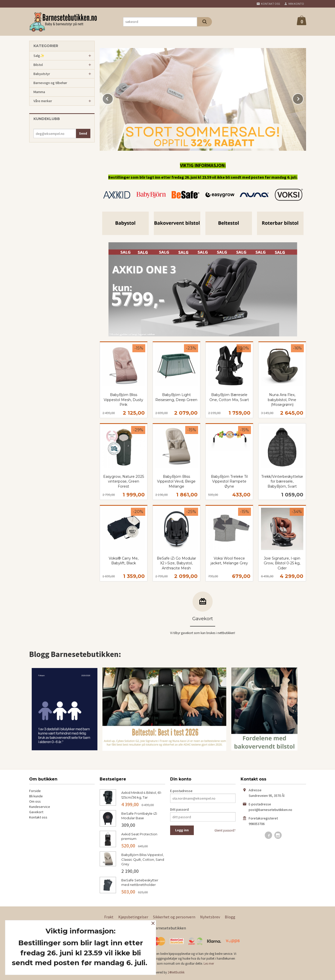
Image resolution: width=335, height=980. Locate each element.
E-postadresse (181, 791)
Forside (35, 791)
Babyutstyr (42, 74)
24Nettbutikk (176, 972)
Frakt (109, 917)
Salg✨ (39, 56)
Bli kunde (36, 796)
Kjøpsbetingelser (133, 917)
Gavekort (36, 812)
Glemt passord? (225, 830)
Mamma (39, 92)
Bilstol (38, 65)
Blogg (230, 917)
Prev (113, 98)
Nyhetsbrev (210, 917)
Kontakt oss (38, 817)
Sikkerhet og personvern (174, 917)
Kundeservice (40, 807)
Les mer (209, 964)
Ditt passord (179, 809)
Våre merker (43, 101)
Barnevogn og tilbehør (50, 83)
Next (303, 98)
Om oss (35, 801)
